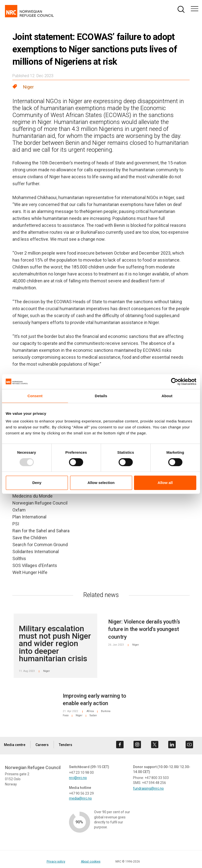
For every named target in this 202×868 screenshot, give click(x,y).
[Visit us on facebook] (120, 745)
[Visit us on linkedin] (172, 745)
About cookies (91, 862)
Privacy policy (56, 862)
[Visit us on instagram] (137, 745)
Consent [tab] (35, 396)
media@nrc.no (80, 798)
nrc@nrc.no (78, 778)
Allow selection (101, 483)
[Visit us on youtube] (189, 745)
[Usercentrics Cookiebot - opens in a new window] (175, 382)
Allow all (165, 483)
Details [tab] (101, 396)
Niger (28, 87)
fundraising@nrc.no (148, 788)
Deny (37, 483)
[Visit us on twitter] (155, 745)
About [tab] (167, 396)
